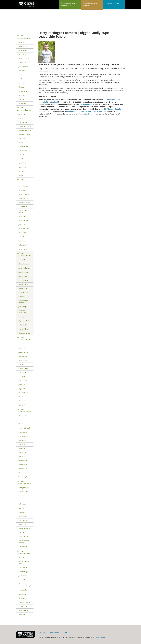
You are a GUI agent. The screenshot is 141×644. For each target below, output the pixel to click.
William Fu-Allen (23, 245)
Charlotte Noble (24, 284)
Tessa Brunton (23, 241)
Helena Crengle (23, 572)
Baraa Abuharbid (24, 186)
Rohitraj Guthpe (23, 91)
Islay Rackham (23, 381)
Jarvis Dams (22, 576)
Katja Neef (22, 389)
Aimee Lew (22, 114)
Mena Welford (23, 457)
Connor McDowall (24, 428)
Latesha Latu (22, 75)
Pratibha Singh (23, 461)
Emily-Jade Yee (23, 432)
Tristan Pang (22, 614)
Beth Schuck (22, 420)
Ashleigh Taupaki (24, 488)
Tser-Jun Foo (22, 405)
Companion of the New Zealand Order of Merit (85, 111)
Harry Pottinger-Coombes (24, 302)
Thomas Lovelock (24, 473)
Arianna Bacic (23, 276)
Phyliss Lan (22, 87)
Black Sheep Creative (99, 637)
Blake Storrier (23, 50)
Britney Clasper (23, 356)
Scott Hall (21, 99)
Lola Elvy (21, 143)
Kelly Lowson (23, 504)
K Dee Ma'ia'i (22, 580)
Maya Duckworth (24, 397)
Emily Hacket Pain (24, 297)
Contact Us (55, 632)
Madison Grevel (23, 393)
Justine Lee (22, 385)
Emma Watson (23, 496)
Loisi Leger (22, 83)
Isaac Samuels (23, 377)
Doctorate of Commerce (88, 114)
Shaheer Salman (23, 329)
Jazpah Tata (22, 440)
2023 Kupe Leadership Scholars (24, 255)
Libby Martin (22, 512)
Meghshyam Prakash (25, 321)
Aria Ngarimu (23, 46)
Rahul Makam (23, 598)
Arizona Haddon (24, 352)
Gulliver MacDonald (25, 126)
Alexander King (23, 264)
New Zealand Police (86, 104)
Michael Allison (23, 401)
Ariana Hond (22, 348)
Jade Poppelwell (24, 67)
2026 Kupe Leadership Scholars (24, 37)
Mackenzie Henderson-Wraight (25, 585)
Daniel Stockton (23, 198)
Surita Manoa (23, 606)
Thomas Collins (23, 469)
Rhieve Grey (22, 524)
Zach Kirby (22, 175)
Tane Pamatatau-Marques (24, 542)
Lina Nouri (22, 79)
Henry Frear (22, 372)
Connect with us (112, 3)
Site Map (43, 632)
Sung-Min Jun (22, 533)
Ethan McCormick (24, 122)
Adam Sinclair (23, 344)
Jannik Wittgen (23, 307)
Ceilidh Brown (23, 54)
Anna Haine (22, 42)
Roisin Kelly (22, 95)
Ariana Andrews (23, 272)
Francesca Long (23, 206)
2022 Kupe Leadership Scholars (24, 339)
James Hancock (23, 221)
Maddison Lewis (24, 229)
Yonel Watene (23, 249)
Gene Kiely (22, 500)
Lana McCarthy (23, 508)
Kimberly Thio (23, 317)
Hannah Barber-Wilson (24, 211)
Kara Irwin (22, 71)
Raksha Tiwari (23, 465)
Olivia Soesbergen (24, 590)
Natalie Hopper (23, 151)
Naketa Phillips (23, 147)
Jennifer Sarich (23, 444)
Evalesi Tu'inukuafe (24, 202)
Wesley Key (22, 171)
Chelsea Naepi (23, 288)
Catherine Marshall (24, 194)
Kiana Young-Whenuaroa (23, 312)
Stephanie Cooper (24, 602)
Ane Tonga (22, 558)
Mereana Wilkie (23, 233)
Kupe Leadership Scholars (90, 4)
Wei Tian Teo (23, 103)
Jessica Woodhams (24, 134)
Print (66, 632)
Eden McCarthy (23, 368)
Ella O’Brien (22, 118)
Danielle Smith (23, 63)
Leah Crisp (22, 139)
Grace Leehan (23, 568)
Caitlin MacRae (23, 360)
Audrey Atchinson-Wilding (24, 563)
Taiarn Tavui (22, 167)
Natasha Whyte (23, 520)
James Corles (23, 217)
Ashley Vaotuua (23, 280)
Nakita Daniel (23, 325)
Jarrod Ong (22, 225)
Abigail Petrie (23, 416)
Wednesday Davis (24, 477)
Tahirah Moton (23, 537)
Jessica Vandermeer (25, 130)
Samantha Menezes (25, 528)
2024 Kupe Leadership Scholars (24, 181)
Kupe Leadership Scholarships (68, 4)
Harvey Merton (23, 436)
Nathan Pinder (23, 237)
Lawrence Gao (23, 452)
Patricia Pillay (23, 594)
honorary (75, 114)
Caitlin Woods (23, 190)
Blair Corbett (23, 424)
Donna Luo (22, 364)
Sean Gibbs (22, 159)
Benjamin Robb (23, 492)
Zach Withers (23, 547)
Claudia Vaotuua (24, 59)
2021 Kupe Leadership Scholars (24, 410)
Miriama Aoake (23, 516)
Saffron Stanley (23, 155)
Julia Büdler (22, 448)
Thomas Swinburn (24, 333)
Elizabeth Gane (23, 292)
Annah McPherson (24, 268)
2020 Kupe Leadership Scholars (24, 482)
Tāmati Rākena (23, 610)
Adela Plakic (22, 260)
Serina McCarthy (24, 163)
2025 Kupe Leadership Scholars (24, 109)
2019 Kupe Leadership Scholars (24, 552)
